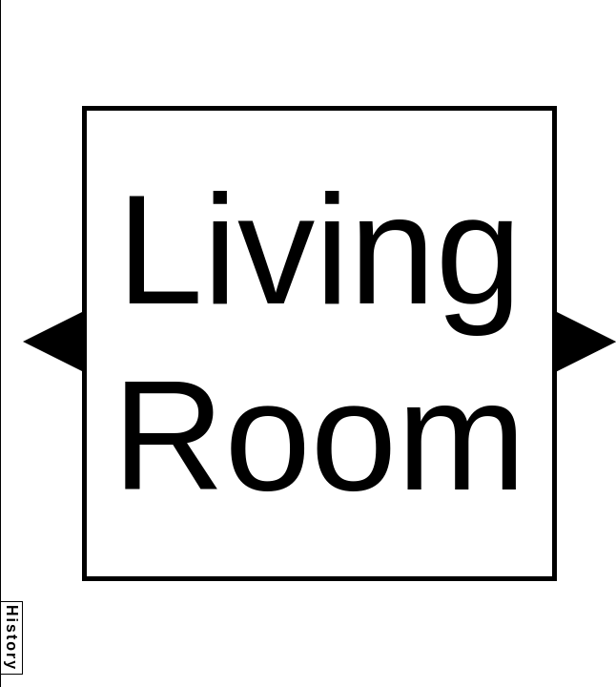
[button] (52, 342)
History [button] (12, 638)
